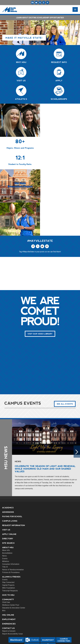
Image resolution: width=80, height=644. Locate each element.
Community (8, 567)
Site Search (8, 511)
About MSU (8, 515)
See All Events (65, 371)
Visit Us (6, 497)
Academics (8, 475)
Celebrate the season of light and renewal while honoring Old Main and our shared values (45, 436)
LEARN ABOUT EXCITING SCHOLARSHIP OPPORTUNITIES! (40, 18)
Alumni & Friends (11, 544)
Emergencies (9, 591)
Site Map (40, 632)
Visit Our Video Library (40, 301)
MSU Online (8, 582)
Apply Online (9, 502)
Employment (9, 587)
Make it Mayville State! (24, 38)
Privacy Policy (40, 634)
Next (77, 419)
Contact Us (8, 596)
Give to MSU (8, 563)
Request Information (14, 493)
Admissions (8, 480)
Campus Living (10, 488)
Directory (8, 506)
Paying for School (12, 484)
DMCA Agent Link (40, 637)
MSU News (6, 425)
